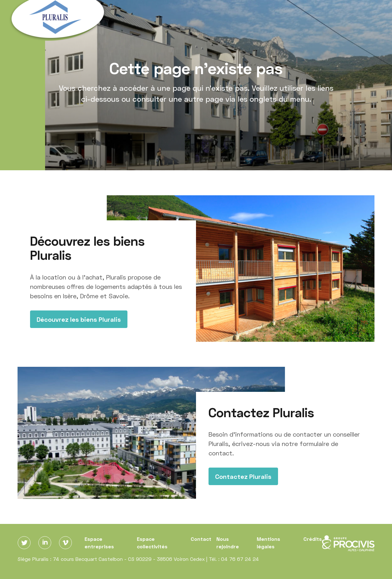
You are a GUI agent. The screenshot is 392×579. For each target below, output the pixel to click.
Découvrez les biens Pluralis (79, 319)
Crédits (313, 539)
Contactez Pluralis (243, 476)
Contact (201, 539)
